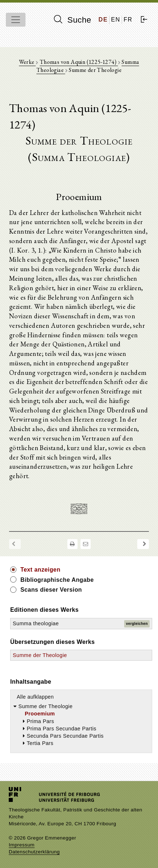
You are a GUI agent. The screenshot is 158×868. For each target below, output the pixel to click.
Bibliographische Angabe (57, 580)
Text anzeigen (40, 570)
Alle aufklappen (35, 697)
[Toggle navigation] (16, 20)
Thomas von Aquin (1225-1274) (79, 62)
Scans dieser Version (51, 590)
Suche (72, 20)
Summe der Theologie (40, 655)
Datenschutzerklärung (34, 852)
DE (103, 20)
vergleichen (137, 624)
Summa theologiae (36, 623)
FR (128, 20)
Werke (27, 62)
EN (116, 20)
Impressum (22, 845)
